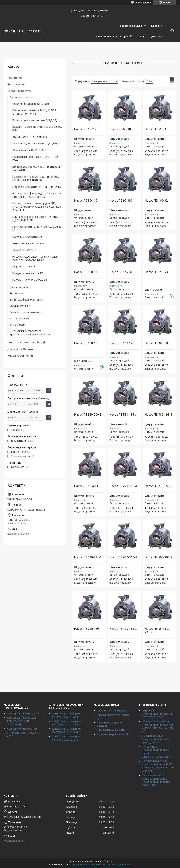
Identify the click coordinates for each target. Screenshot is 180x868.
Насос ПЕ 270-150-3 (158, 486)
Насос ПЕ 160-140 (122, 343)
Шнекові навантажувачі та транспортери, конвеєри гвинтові (30, 333)
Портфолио (15, 78)
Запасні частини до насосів (26, 312)
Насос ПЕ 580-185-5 (123, 415)
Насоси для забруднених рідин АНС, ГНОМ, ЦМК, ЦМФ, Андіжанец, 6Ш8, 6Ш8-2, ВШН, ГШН (37, 207)
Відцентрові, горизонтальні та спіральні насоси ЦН (37, 169)
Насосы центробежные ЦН (113, 734)
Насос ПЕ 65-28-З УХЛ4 (157, 630)
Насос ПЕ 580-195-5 (158, 415)
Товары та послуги (130, 26)
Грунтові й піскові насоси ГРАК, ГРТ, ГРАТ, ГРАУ (37, 158)
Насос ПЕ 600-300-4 (123, 557)
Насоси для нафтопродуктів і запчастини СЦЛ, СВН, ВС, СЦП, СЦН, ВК (37, 195)
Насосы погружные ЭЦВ (111, 730)
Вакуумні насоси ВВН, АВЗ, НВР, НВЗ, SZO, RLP (37, 129)
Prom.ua (108, 861)
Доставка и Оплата (20, 349)
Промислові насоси (21, 97)
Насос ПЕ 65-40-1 (86, 486)
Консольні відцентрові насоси (31, 104)
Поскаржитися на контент (86, 864)
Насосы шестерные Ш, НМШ (24, 713)
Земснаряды (17, 325)
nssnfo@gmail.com (18, 534)
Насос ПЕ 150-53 (156, 272)
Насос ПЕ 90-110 (86, 200)
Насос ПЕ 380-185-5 (158, 343)
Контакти (157, 26)
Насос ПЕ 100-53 (86, 272)
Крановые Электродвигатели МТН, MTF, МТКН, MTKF (157, 714)
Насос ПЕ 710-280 (87, 629)
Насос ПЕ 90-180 (121, 200)
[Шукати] (172, 31)
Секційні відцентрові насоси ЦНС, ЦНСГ (36, 144)
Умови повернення (20, 356)
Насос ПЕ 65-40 (120, 129)
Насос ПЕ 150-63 (86, 343)
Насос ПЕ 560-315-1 (88, 557)
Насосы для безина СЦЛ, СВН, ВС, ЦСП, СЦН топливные (22, 721)
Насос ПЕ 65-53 (155, 129)
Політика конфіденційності (116, 864)
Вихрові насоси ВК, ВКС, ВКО (29, 150)
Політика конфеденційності (26, 342)
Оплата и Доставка (151, 37)
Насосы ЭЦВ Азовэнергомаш (30, 280)
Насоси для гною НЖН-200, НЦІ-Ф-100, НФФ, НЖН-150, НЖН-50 (36, 178)
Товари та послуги (19, 91)
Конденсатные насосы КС (28, 273)
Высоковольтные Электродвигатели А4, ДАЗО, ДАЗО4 (156, 739)
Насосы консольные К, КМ (112, 710)
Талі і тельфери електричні (26, 300)
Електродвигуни (20, 287)
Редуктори (16, 293)
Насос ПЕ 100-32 (156, 200)
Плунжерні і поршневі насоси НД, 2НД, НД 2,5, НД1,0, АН (35, 218)
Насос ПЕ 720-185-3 (123, 629)
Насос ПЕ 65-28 (85, 129)
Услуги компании (20, 306)
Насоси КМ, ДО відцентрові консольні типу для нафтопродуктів (35, 258)
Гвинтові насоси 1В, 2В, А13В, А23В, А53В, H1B (37, 228)
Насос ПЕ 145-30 (121, 272)
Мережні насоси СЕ (24, 267)
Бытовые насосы (20, 319)
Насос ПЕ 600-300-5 (158, 557)
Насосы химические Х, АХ (22, 729)
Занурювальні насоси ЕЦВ (28, 243)
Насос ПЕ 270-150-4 (123, 486)
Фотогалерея (16, 84)
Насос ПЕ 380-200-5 (88, 415)
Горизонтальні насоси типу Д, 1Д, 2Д (35, 120)
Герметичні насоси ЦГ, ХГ (27, 237)
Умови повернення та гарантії (113, 37)
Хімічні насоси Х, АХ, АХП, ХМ (30, 137)
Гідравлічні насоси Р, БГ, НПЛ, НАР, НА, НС (37, 187)
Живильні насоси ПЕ (25, 250)
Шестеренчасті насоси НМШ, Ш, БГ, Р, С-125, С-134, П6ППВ (35, 112)
